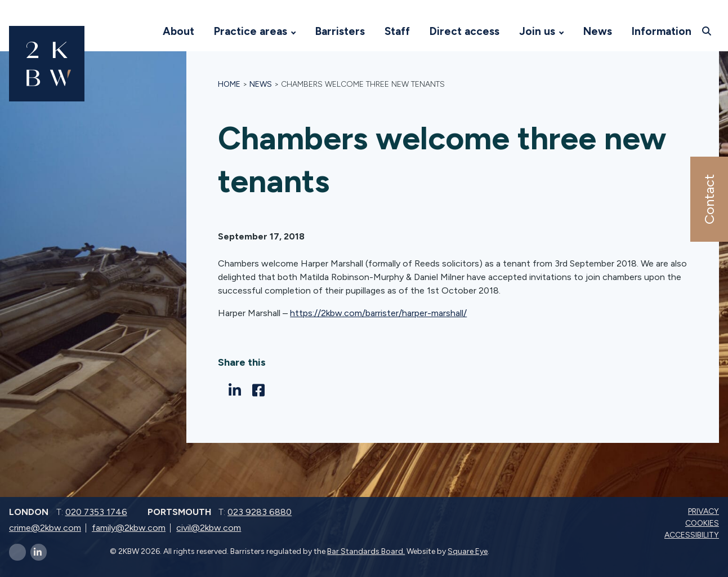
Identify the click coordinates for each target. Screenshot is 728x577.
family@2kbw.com (129, 528)
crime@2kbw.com (45, 528)
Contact (709, 199)
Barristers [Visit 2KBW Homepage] (340, 31)
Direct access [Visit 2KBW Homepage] (465, 31)
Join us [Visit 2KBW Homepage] (537, 31)
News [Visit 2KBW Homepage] (598, 31)
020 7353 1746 (96, 512)
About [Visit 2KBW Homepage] (178, 31)
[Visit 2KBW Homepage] (142, 32)
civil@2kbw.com (209, 528)
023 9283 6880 (260, 512)
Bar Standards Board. (366, 551)
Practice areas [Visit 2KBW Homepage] (251, 31)
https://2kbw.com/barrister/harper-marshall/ (378, 313)
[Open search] (708, 31)
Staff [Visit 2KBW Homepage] (397, 31)
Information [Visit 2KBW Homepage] (662, 31)
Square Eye (468, 551)
